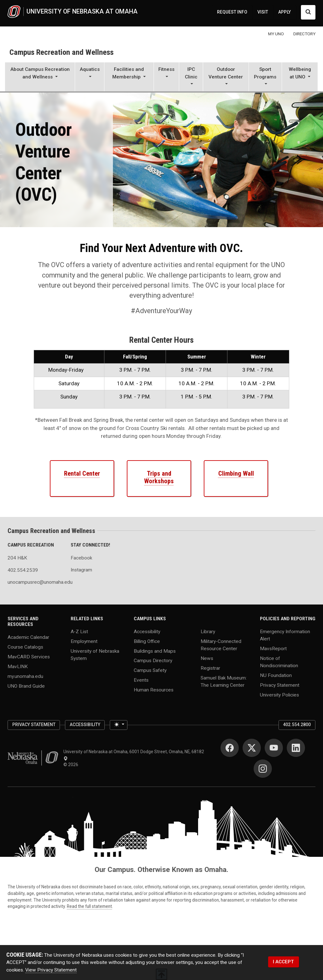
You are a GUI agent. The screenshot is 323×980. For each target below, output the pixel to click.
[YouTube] (274, 748)
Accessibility (147, 631)
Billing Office (147, 641)
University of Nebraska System (95, 654)
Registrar (210, 668)
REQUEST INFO (232, 12)
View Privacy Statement (51, 970)
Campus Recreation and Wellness (62, 52)
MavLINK (18, 667)
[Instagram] (263, 769)
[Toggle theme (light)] (119, 725)
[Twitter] (252, 748)
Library (208, 631)
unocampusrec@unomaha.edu (35, 582)
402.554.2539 (23, 570)
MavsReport (273, 648)
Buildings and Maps (155, 651)
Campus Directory (153, 661)
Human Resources (154, 690)
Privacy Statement (280, 685)
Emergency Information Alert (285, 635)
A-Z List (79, 631)
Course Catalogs (25, 647)
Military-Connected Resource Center (221, 645)
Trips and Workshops (159, 477)
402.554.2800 (297, 725)
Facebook (81, 558)
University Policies (279, 695)
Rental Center (82, 473)
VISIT (263, 12)
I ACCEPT (283, 962)
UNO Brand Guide (26, 686)
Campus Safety (150, 670)
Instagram (81, 570)
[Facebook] (230, 748)
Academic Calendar (28, 637)
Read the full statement (89, 906)
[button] (40, 77)
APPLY (285, 12)
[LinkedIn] (296, 748)
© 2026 (72, 765)
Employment (84, 641)
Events (141, 680)
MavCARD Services (29, 657)
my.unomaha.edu (25, 676)
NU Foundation (276, 675)
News (207, 658)
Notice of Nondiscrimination (279, 662)
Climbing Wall (236, 473)
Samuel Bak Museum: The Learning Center (224, 681)
